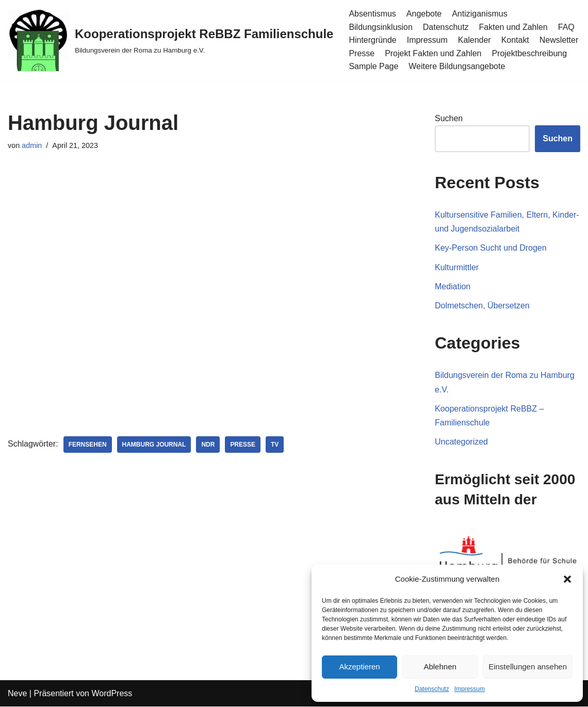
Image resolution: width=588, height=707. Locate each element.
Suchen (449, 118)
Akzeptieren (359, 667)
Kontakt (515, 40)
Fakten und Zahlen (513, 27)
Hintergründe (373, 40)
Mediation (453, 286)
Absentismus (372, 14)
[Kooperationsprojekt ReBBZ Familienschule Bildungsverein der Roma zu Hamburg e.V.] (170, 40)
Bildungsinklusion (381, 27)
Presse (362, 53)
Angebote (424, 14)
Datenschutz (432, 689)
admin (32, 145)
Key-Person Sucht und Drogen (491, 248)
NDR (208, 445)
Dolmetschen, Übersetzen (482, 306)
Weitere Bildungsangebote (457, 66)
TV (275, 445)
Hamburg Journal (154, 445)
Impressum (470, 689)
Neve (17, 694)
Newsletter (559, 40)
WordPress (112, 694)
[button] (567, 579)
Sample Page (373, 66)
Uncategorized (461, 442)
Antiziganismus (480, 14)
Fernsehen (88, 445)
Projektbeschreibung (530, 53)
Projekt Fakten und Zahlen (433, 53)
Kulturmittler (457, 267)
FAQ (566, 27)
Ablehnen (440, 667)
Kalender (475, 40)
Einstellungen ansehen (528, 667)
